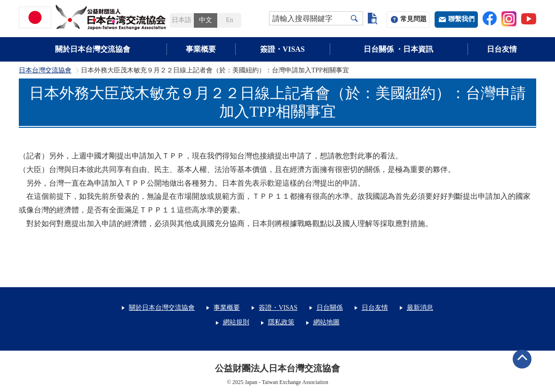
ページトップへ (522, 359)
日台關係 (330, 308)
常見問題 (413, 19)
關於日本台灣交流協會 (93, 49)
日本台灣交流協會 (45, 71)
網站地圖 (326, 322)
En (229, 20)
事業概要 (201, 49)
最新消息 (420, 308)
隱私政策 (281, 322)
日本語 (182, 20)
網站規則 (236, 322)
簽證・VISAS (282, 49)
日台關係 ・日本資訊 (398, 49)
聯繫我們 (461, 19)
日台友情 (502, 49)
